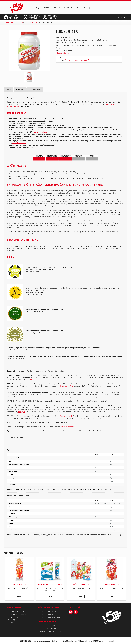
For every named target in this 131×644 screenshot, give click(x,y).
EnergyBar (22, 412)
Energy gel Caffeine (67, 386)
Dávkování (20, 90)
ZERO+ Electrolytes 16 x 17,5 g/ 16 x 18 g (53, 584)
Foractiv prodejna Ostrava (49, 617)
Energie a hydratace (72, 60)
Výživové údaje (35, 90)
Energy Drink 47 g (112, 584)
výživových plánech (65, 416)
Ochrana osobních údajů (48, 627)
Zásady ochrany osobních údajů (51, 630)
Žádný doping (68, 7)
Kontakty (87, 7)
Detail (19, 596)
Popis (9, 90)
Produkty (36, 8)
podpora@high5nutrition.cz (18, 614)
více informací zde (40, 132)
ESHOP (46, 7)
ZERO (31, 380)
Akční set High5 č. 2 (81, 584)
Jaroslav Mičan (88, 640)
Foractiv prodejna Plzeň (48, 611)
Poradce (55, 8)
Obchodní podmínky (46, 625)
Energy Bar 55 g (19, 584)
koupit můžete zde (64, 53)
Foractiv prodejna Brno (47, 614)
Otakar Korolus (71, 640)
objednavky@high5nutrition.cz (19, 611)
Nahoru (110, 640)
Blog (78, 7)
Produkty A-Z (84, 60)
